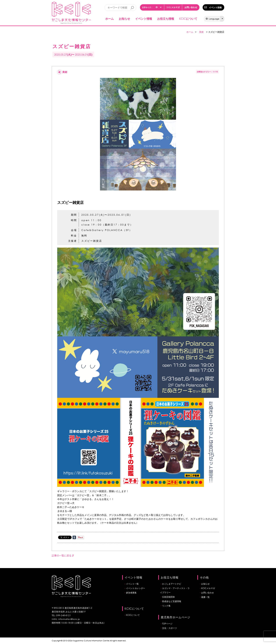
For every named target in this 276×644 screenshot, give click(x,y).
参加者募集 (131, 593)
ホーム (109, 19)
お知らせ (124, 19)
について (188, 19)
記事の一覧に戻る (63, 555)
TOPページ (167, 624)
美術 (201, 32)
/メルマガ (173, 7)
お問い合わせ (191, 7)
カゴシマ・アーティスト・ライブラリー (175, 590)
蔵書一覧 (205, 597)
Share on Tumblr (74, 537)
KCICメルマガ (208, 588)
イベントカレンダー (136, 588)
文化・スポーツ (170, 628)
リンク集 (166, 606)
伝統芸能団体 (168, 597)
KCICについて (133, 615)
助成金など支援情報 (172, 601)
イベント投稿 (215, 7)
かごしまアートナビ (172, 584)
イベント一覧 (132, 584)
